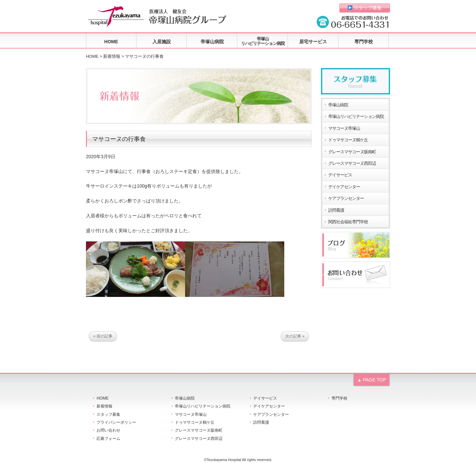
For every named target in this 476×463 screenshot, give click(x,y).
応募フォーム (108, 439)
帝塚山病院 (212, 42)
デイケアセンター (344, 187)
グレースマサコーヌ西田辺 (352, 163)
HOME (111, 42)
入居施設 (162, 42)
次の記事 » (295, 337)
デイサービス (340, 175)
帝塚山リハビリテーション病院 (263, 41)
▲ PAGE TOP (372, 380)
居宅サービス (313, 42)
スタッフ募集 (365, 8)
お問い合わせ (108, 430)
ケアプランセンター (346, 198)
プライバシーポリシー (116, 422)
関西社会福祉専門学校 (348, 222)
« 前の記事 (103, 337)
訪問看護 (336, 210)
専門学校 (364, 42)
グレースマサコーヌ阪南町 (352, 152)
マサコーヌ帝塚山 (344, 128)
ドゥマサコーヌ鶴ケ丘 (348, 140)
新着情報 (112, 56)
